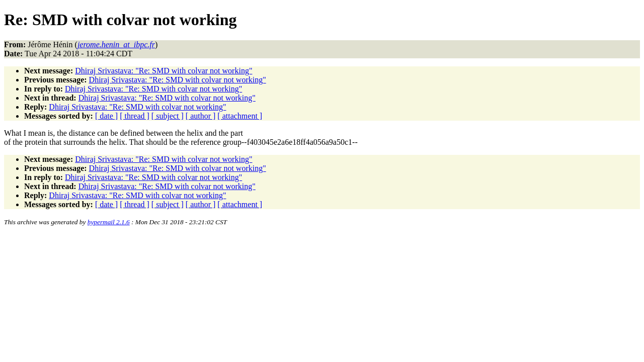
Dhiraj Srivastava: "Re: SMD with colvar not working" (164, 71)
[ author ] (201, 116)
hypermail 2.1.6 (109, 222)
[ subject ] (168, 116)
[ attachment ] (240, 116)
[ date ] (106, 116)
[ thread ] (135, 116)
